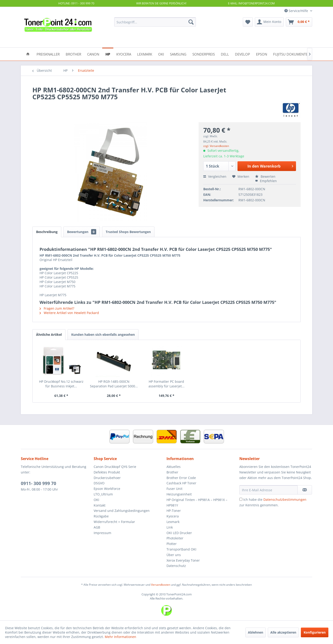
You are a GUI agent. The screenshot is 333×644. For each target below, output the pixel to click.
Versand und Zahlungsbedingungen (122, 511)
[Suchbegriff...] (155, 22)
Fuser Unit (174, 489)
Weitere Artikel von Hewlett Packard (69, 313)
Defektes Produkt (107, 472)
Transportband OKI (181, 549)
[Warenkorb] (299, 22)
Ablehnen (256, 632)
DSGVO (99, 483)
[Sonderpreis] (204, 54)
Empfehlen (266, 181)
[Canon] (93, 54)
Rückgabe (101, 516)
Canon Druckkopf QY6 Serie (115, 467)
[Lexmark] (145, 54)
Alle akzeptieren (283, 632)
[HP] (108, 54)
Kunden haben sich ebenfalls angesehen (103, 334)
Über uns (174, 555)
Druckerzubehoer (107, 478)
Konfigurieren (315, 632)
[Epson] (262, 54)
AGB (97, 527)
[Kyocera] (124, 54)
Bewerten (265, 176)
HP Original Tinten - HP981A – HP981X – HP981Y (197, 502)
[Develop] (242, 54)
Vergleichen (215, 176)
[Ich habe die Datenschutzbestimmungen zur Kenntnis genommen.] (241, 499)
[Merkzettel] (248, 22)
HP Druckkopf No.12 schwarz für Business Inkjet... (61, 384)
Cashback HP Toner (181, 483)
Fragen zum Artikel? (57, 308)
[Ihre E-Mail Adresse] (268, 490)
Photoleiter (175, 538)
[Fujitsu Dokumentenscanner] (299, 54)
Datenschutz (176, 566)
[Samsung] (178, 54)
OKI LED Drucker (179, 533)
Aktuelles (174, 467)
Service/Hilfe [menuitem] (297, 11)
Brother (172, 472)
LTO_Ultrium (103, 494)
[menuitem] (155, 22)
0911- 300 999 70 (39, 483)
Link (170, 527)
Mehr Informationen (120, 637)
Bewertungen (82, 232)
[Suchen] (191, 22)
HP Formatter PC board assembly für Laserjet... (166, 384)
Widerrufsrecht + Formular (114, 522)
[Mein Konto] (269, 22)
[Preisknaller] (48, 54)
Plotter (172, 544)
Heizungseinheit (179, 494)
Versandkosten (161, 585)
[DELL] (225, 54)
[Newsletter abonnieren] (305, 490)
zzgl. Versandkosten (216, 146)
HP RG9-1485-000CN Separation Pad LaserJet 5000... (114, 384)
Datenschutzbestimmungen (285, 499)
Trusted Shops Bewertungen (128, 232)
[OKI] (161, 54)
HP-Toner (174, 511)
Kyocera (173, 516)
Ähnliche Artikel (49, 334)
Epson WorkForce (107, 489)
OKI (96, 500)
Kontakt (100, 505)
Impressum (102, 533)
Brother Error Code (181, 478)
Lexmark (173, 522)
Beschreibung (47, 232)
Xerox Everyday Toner (183, 560)
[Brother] (73, 54)
